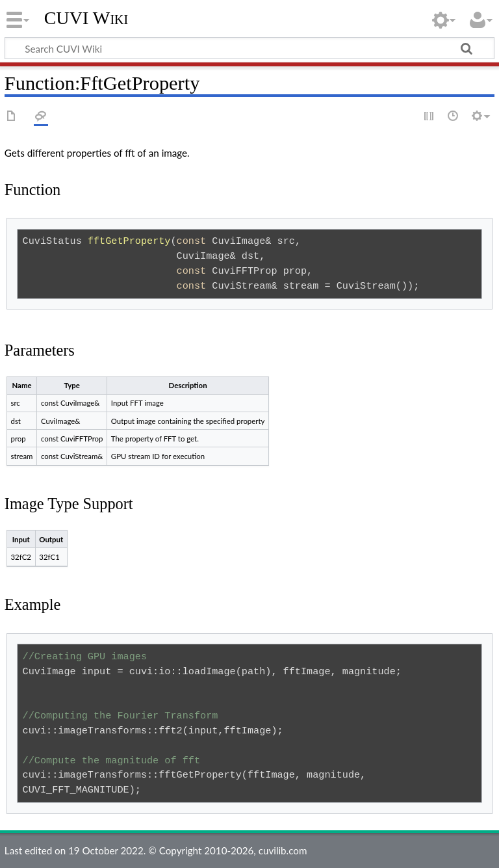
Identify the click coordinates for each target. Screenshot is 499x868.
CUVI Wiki (86, 18)
